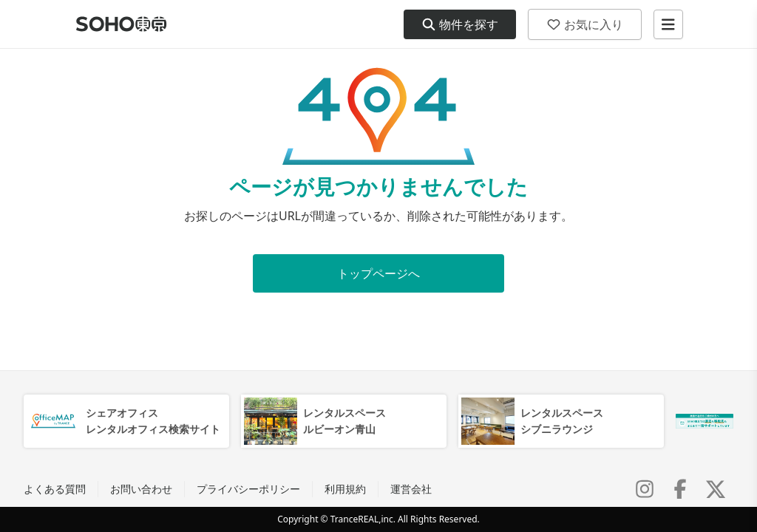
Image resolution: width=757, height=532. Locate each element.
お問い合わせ (141, 489)
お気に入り (585, 24)
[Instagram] (645, 489)
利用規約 (345, 489)
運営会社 (411, 489)
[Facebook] (680, 489)
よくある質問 (55, 489)
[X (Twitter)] (716, 489)
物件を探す (460, 24)
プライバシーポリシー (248, 489)
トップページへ (378, 273)
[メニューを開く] (668, 24)
